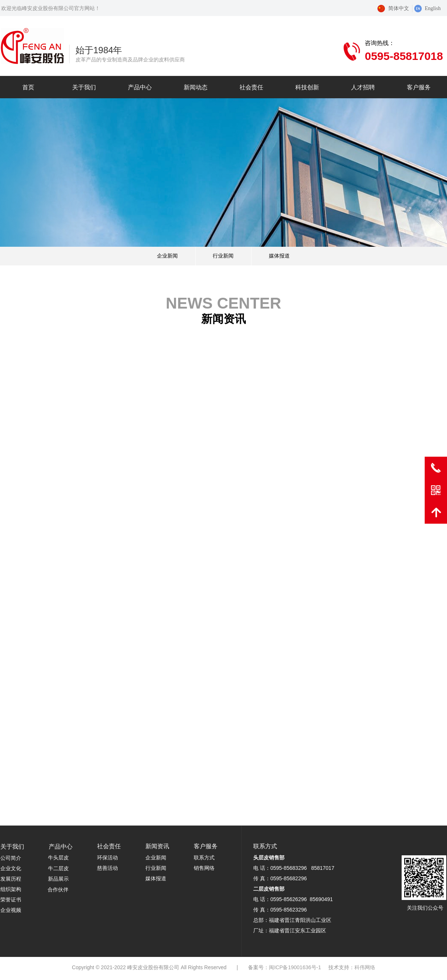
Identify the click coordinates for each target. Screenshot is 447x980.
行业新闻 (223, 256)
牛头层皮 (58, 858)
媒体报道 (279, 256)
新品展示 (58, 879)
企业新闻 (167, 256)
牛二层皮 (58, 869)
